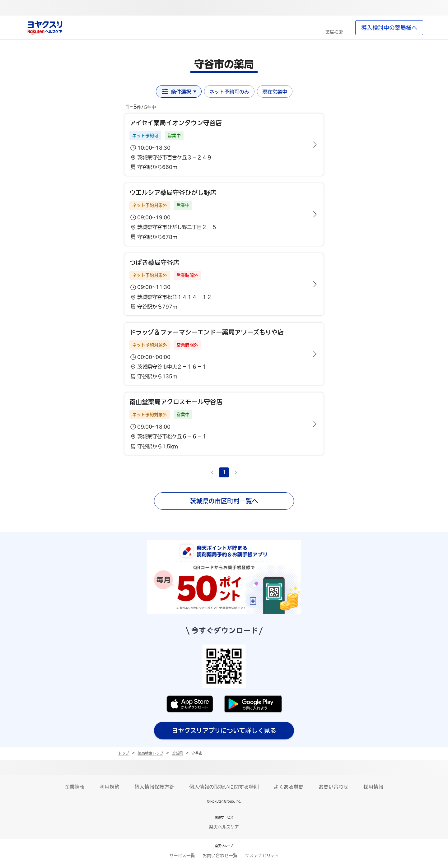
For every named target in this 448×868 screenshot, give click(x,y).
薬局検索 (334, 32)
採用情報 (373, 787)
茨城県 (177, 753)
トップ (124, 753)
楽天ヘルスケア (224, 827)
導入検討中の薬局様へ (389, 28)
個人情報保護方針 (154, 787)
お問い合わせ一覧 (220, 856)
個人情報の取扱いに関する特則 (224, 787)
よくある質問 (289, 787)
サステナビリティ (262, 856)
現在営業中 (275, 92)
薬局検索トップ (150, 753)
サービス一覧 (182, 856)
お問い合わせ (334, 787)
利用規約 (110, 787)
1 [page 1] (224, 472)
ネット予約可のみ (229, 92)
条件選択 (179, 91)
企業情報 (75, 787)
